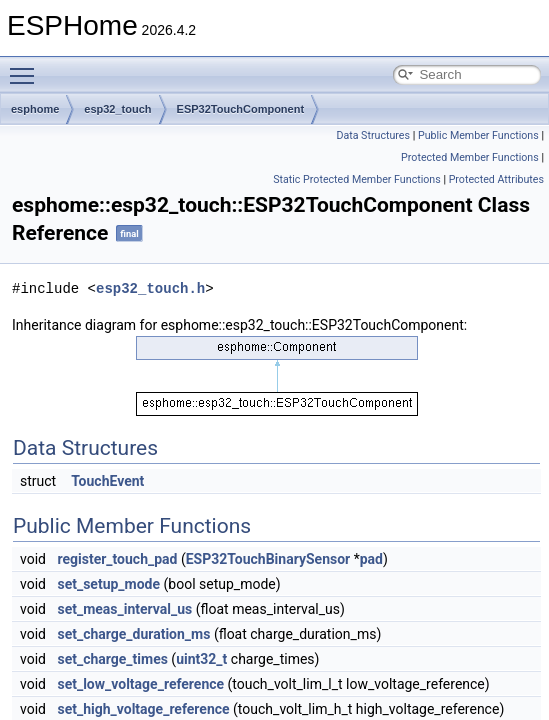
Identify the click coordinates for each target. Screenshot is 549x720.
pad (371, 559)
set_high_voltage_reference (143, 709)
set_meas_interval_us (124, 609)
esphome (35, 109)
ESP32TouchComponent (241, 109)
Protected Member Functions (470, 157)
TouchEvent (107, 481)
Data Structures (373, 135)
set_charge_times (112, 659)
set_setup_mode (108, 584)
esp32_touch (117, 109)
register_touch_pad (117, 559)
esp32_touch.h (150, 288)
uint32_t (201, 659)
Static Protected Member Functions (357, 179)
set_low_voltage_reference (140, 684)
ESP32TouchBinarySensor (268, 559)
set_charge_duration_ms (133, 634)
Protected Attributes (496, 179)
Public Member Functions (478, 135)
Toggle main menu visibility (27, 67)
